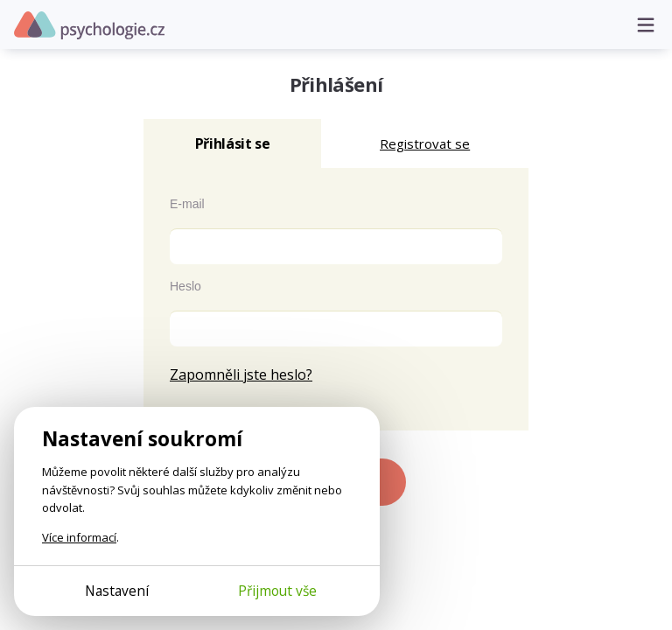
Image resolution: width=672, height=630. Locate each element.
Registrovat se (425, 143)
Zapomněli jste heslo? (241, 374)
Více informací (79, 537)
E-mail (187, 204)
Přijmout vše (277, 591)
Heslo (185, 286)
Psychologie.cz (89, 25)
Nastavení (117, 591)
